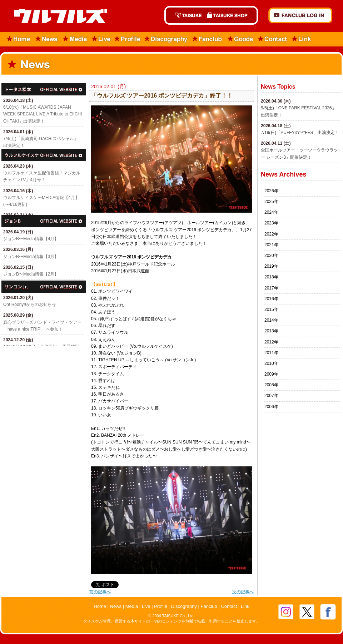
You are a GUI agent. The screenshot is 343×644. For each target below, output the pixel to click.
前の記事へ (100, 592)
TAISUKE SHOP (231, 15)
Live (101, 39)
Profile (127, 39)
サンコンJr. (44, 287)
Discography (166, 39)
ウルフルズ (56, 17)
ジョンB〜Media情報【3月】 (31, 257)
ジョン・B (44, 221)
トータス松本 (44, 89)
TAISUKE (184, 15)
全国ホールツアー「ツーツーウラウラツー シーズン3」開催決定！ (299, 153)
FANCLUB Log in (300, 15)
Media (75, 39)
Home (16, 39)
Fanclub (207, 39)
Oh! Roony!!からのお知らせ (30, 304)
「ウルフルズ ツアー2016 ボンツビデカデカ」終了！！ (162, 96)
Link (302, 39)
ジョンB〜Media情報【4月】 (31, 239)
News (47, 39)
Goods (240, 39)
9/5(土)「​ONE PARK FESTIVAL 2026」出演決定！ (299, 111)
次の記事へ (243, 592)
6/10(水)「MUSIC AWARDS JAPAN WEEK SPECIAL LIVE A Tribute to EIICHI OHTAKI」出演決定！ (43, 114)
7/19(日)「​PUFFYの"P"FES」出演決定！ (300, 133)
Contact (273, 39)
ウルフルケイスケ (44, 155)
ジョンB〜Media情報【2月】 (31, 274)
